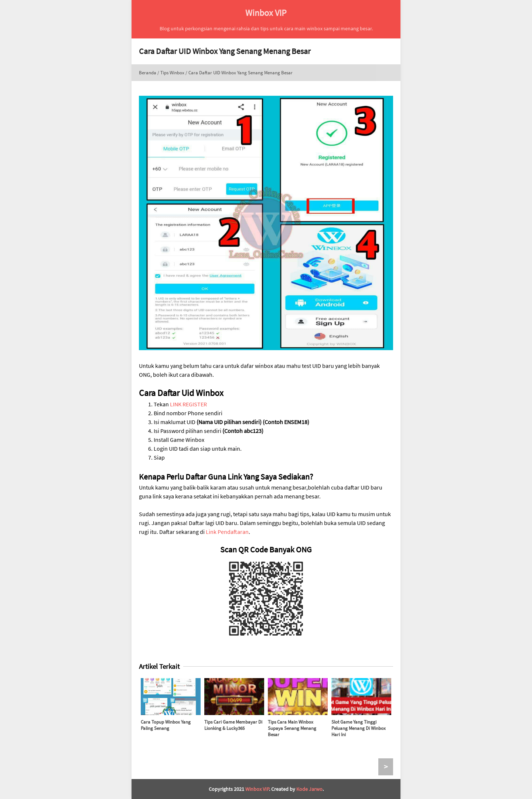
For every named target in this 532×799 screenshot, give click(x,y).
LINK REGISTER (188, 404)
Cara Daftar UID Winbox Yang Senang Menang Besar (225, 51)
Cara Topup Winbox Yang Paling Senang (166, 725)
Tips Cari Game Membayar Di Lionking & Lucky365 (233, 725)
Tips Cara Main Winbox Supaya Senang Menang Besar (292, 728)
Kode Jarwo (309, 789)
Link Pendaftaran (227, 532)
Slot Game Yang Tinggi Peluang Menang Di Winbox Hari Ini (359, 728)
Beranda (148, 72)
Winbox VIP (257, 789)
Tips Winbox (172, 72)
